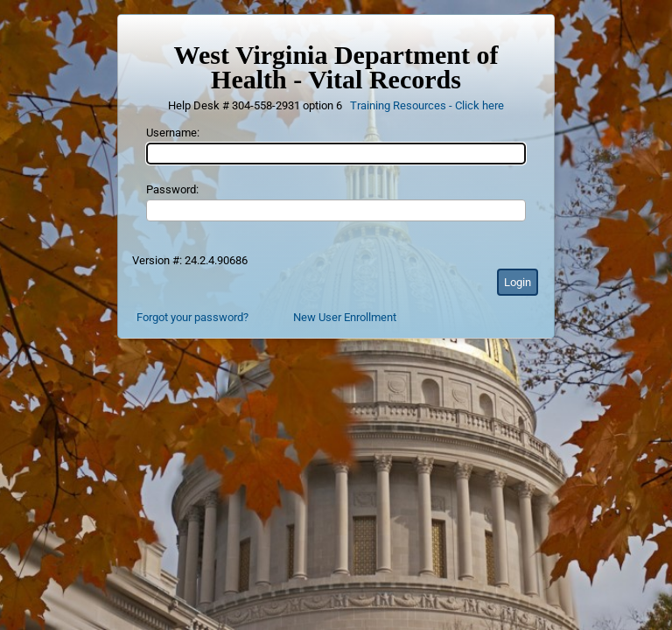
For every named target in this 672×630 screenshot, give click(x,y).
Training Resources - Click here (427, 105)
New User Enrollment (345, 317)
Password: (172, 189)
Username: (173, 133)
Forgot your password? (192, 317)
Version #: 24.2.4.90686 (190, 260)
